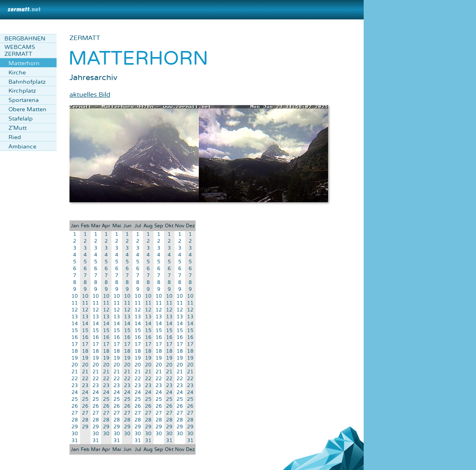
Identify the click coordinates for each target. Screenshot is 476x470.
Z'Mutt (18, 128)
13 (75, 317)
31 (75, 441)
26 (75, 406)
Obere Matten (27, 109)
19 (75, 358)
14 (75, 324)
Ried (15, 137)
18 (75, 351)
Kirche (17, 73)
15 (75, 331)
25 (75, 399)
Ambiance (22, 147)
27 (75, 413)
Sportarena (24, 100)
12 (75, 310)
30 (75, 434)
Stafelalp (21, 119)
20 (75, 365)
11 (75, 303)
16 (75, 338)
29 (75, 427)
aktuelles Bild (90, 95)
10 (75, 296)
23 (75, 386)
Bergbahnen (25, 39)
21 (75, 372)
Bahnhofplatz (27, 82)
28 (75, 420)
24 (75, 393)
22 (75, 379)
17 (75, 344)
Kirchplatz (22, 91)
